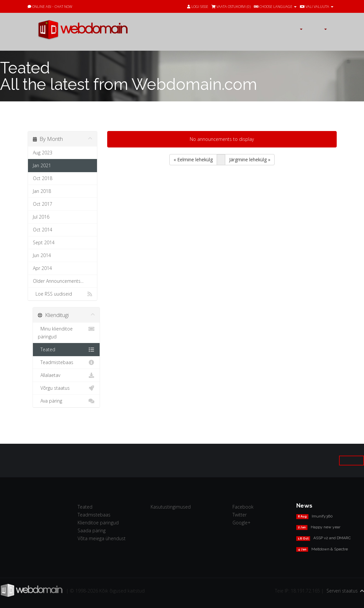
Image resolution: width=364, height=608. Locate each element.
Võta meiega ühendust (102, 538)
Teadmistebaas (66, 362)
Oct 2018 (43, 178)
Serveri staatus (342, 591)
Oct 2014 (43, 230)
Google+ (242, 523)
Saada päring (92, 530)
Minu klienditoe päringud (66, 332)
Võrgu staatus (66, 388)
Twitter (240, 515)
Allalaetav (66, 375)
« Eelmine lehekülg (193, 159)
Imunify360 (322, 516)
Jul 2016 (41, 217)
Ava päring (66, 401)
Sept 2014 (44, 242)
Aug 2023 (43, 153)
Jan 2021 (42, 165)
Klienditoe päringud (98, 523)
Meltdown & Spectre (330, 549)
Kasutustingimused (171, 507)
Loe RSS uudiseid (63, 294)
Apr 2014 (42, 268)
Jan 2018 (42, 191)
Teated (66, 350)
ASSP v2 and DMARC (332, 538)
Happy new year (326, 527)
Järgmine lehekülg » (250, 159)
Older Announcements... (58, 281)
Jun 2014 (42, 255)
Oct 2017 (43, 204)
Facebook (243, 507)
